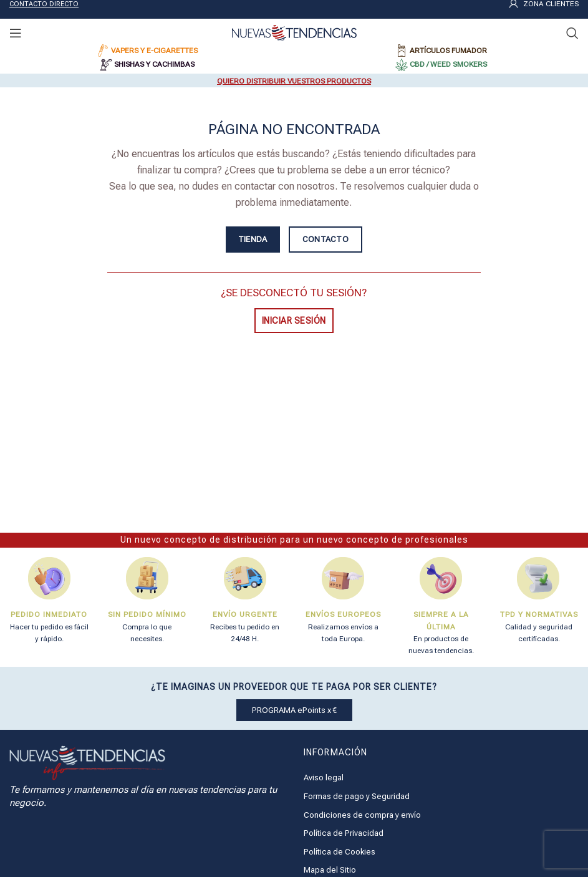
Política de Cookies (340, 852)
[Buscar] (572, 33)
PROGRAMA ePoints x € (294, 710)
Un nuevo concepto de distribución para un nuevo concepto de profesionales (294, 540)
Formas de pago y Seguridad (357, 796)
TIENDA (253, 239)
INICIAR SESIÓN (294, 321)
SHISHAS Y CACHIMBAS (154, 64)
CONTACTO (325, 239)
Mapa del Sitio (330, 870)
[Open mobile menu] (16, 33)
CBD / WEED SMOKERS (448, 64)
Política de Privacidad (344, 833)
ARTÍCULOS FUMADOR (448, 51)
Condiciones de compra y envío (362, 815)
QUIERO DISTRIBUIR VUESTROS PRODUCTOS (294, 81)
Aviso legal (324, 778)
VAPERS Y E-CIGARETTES (154, 51)
